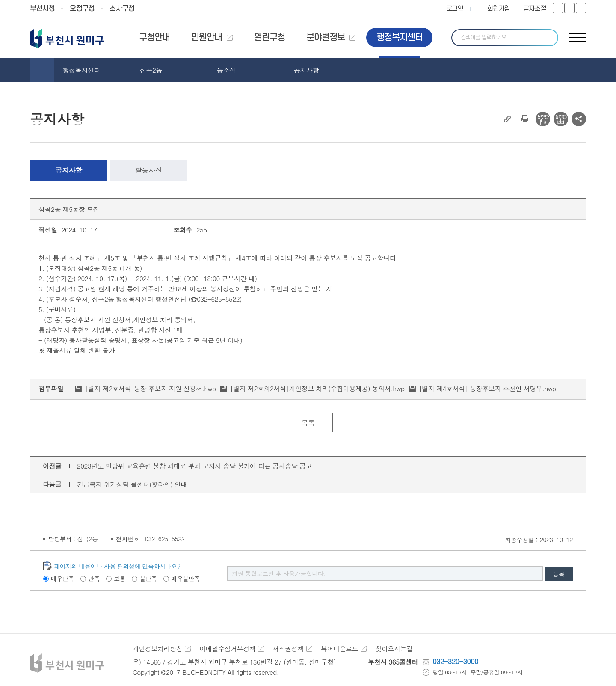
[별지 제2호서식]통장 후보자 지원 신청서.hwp (151, 388)
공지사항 (69, 170)
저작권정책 (288, 649)
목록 (308, 423)
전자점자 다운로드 (561, 119)
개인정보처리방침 (157, 649)
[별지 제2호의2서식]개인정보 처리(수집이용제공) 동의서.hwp (318, 388)
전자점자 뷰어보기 (543, 119)
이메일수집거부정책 (227, 649)
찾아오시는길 (394, 649)
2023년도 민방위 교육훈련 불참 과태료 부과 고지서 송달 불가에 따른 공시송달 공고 (194, 466)
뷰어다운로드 (339, 649)
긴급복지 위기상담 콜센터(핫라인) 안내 (132, 484)
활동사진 (148, 170)
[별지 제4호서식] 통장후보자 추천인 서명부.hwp (488, 388)
